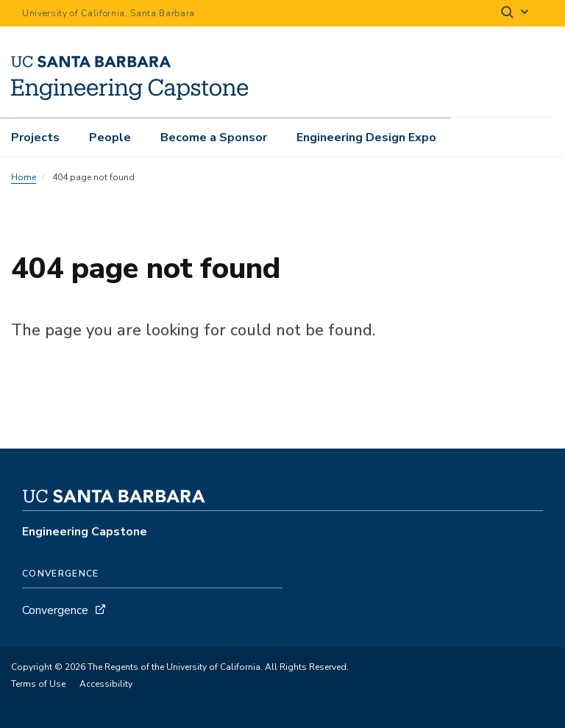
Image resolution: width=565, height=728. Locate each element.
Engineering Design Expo (366, 138)
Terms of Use (38, 684)
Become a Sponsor (214, 138)
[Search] (516, 14)
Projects (35, 138)
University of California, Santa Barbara (109, 13)
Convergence (55, 610)
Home (24, 177)
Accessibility (106, 684)
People (110, 138)
